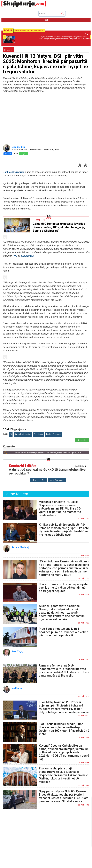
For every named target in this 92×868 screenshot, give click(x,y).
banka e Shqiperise (54, 434)
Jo (43, 480)
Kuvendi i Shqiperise (23, 434)
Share (8, 154)
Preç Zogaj (18, 651)
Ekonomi (8, 50)
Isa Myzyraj (18, 688)
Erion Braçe (27, 256)
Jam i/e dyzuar (57, 480)
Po (34, 480)
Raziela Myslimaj (21, 547)
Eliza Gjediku (19, 147)
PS (15, 256)
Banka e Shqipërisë (14, 172)
